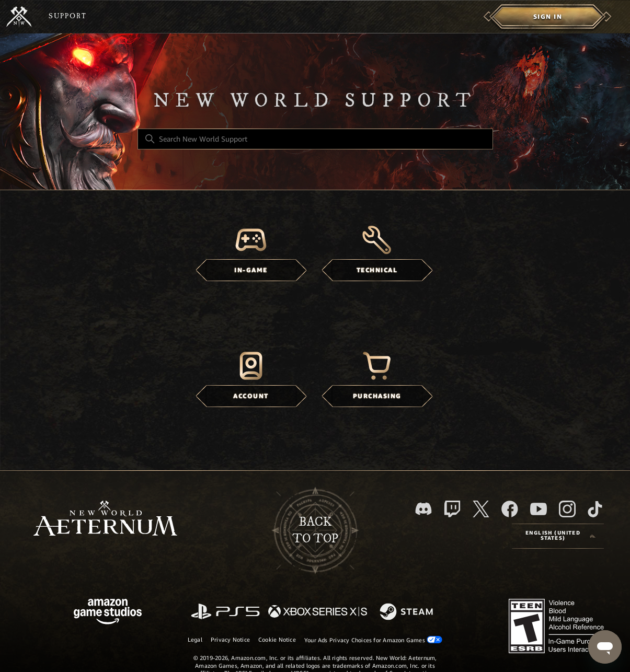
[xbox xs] (318, 612)
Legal (195, 640)
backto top (315, 530)
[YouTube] (539, 509)
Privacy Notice (230, 640)
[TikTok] (595, 509)
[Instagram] (567, 509)
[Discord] (423, 509)
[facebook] (510, 509)
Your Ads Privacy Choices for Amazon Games (373, 640)
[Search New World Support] (315, 139)
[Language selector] (558, 536)
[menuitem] (548, 17)
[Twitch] (452, 509)
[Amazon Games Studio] (108, 613)
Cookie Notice (277, 640)
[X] (481, 509)
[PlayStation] (225, 612)
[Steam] (408, 612)
